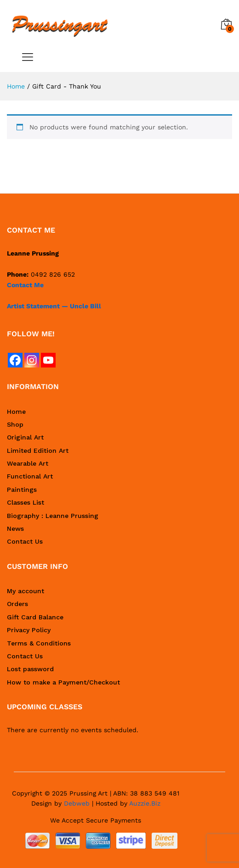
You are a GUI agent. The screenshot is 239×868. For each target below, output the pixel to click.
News (15, 529)
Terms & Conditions (39, 643)
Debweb (77, 803)
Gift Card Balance (35, 617)
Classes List (26, 502)
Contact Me (25, 285)
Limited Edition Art (38, 451)
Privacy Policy (29, 630)
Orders (17, 604)
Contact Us (25, 541)
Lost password (30, 669)
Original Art (25, 437)
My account (26, 591)
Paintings (22, 490)
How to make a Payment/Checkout (63, 682)
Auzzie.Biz (145, 803)
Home (16, 412)
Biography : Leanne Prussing (53, 516)
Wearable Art (28, 463)
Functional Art (30, 476)
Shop (15, 424)
